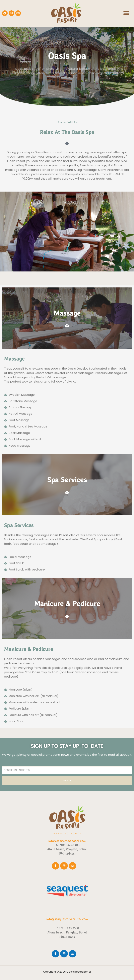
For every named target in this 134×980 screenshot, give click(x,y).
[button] (126, 13)
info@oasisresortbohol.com (67, 841)
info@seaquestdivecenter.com (67, 919)
